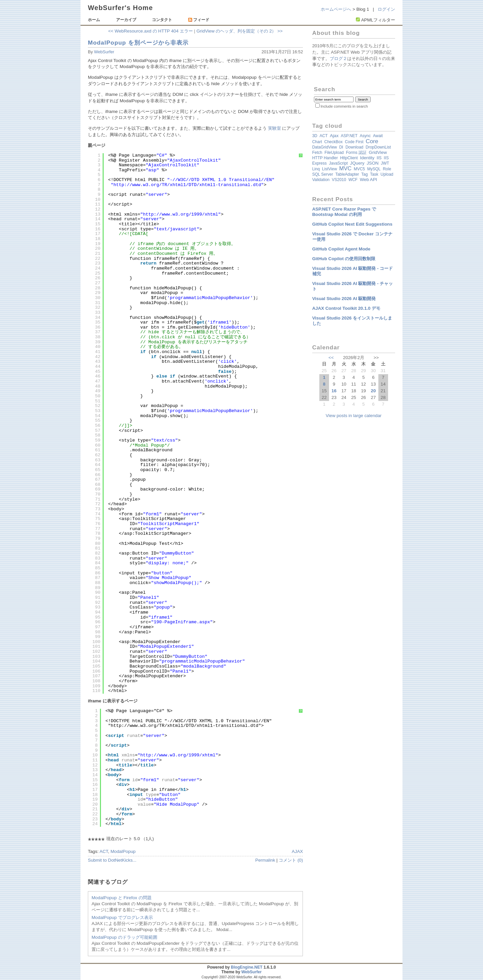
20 (373, 391)
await (378, 136)
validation (321, 180)
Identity (367, 158)
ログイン (386, 9)
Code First (354, 142)
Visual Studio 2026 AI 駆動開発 (344, 299)
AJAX (297, 851)
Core (372, 141)
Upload (387, 174)
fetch (317, 153)
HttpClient (349, 158)
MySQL (374, 169)
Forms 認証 (356, 153)
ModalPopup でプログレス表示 (122, 917)
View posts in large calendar (354, 416)
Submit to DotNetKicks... (112, 860)
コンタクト (162, 20)
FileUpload (334, 153)
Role (387, 169)
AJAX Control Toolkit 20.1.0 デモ (346, 308)
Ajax (334, 136)
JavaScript (338, 163)
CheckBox (334, 142)
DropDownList (378, 147)
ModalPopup (123, 851)
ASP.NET (349, 136)
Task (374, 174)
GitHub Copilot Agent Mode (341, 249)
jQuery (357, 163)
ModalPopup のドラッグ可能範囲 (124, 937)
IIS (379, 158)
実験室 (275, 128)
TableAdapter (347, 174)
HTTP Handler (325, 158)
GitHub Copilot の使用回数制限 (344, 259)
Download (354, 147)
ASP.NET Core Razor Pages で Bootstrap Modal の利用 (344, 212)
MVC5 (359, 169)
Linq (316, 169)
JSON (373, 163)
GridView (378, 152)
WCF (353, 180)
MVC (345, 168)
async (365, 136)
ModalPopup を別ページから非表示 (138, 43)
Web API (369, 180)
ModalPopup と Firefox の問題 (122, 898)
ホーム (94, 20)
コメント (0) (291, 860)
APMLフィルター (378, 20)
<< (331, 358)
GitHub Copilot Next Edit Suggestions (352, 224)
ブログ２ (338, 59)
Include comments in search (344, 106)
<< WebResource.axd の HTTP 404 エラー (151, 31)
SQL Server (323, 174)
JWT (385, 163)
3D (315, 136)
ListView (329, 169)
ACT (104, 851)
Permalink (265, 860)
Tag (364, 174)
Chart (317, 142)
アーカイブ (126, 20)
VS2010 (339, 180)
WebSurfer (104, 52)
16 (334, 391)
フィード (199, 20)
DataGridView (325, 147)
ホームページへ (336, 9)
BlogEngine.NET (247, 967)
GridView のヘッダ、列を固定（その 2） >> (240, 31)
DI (341, 147)
